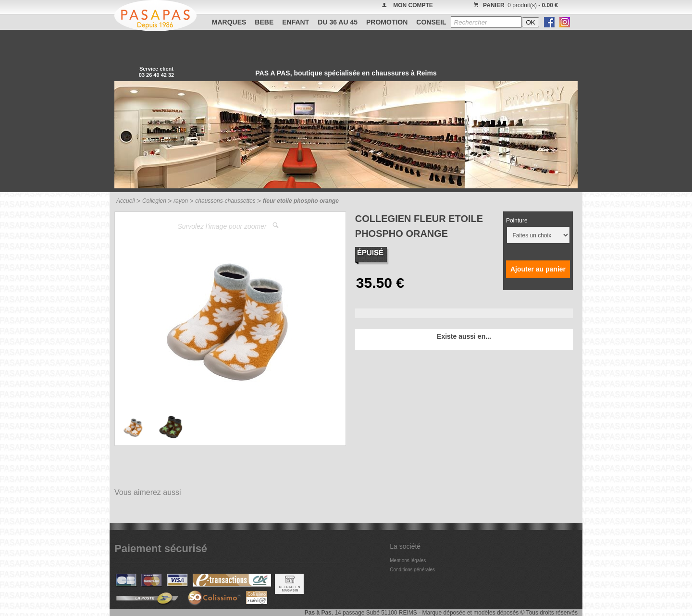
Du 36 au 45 (338, 22)
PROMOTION (387, 22)
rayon (181, 201)
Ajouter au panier (538, 269)
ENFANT (296, 22)
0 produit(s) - (514, 5)
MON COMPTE (413, 5)
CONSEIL (431, 22)
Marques (229, 22)
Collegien (154, 201)
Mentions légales (408, 561)
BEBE (264, 22)
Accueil (126, 201)
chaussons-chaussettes (225, 201)
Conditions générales (412, 570)
